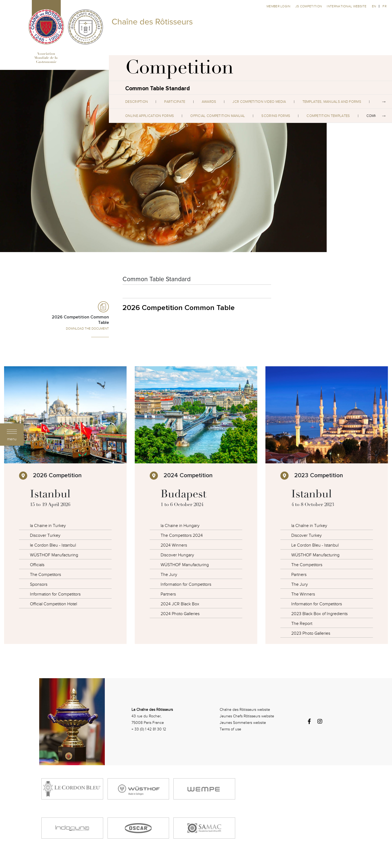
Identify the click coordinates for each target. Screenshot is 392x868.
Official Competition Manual (218, 116)
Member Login (279, 6)
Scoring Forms (276, 116)
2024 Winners (174, 545)
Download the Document (87, 328)
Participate (175, 102)
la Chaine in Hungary (180, 526)
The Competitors (45, 575)
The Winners (303, 594)
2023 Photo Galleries (311, 633)
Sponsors (39, 584)
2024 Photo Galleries (180, 614)
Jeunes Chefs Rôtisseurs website (247, 716)
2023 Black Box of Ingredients (319, 614)
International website (347, 6)
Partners (168, 594)
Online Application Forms (150, 116)
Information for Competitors (55, 594)
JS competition (309, 6)
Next (384, 102)
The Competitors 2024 (182, 535)
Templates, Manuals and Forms (332, 102)
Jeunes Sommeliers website (243, 723)
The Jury (169, 575)
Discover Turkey (45, 535)
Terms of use (230, 729)
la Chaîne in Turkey (309, 526)
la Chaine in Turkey (48, 526)
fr (385, 6)
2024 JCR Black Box (180, 604)
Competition (179, 69)
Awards (209, 102)
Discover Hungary (177, 555)
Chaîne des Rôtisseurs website (245, 710)
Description (137, 102)
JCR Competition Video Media (259, 102)
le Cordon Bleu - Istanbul (53, 545)
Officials (37, 565)
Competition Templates (328, 116)
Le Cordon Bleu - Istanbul (315, 545)
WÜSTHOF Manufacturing (54, 555)
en (374, 6)
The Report (302, 624)
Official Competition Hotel (53, 604)
